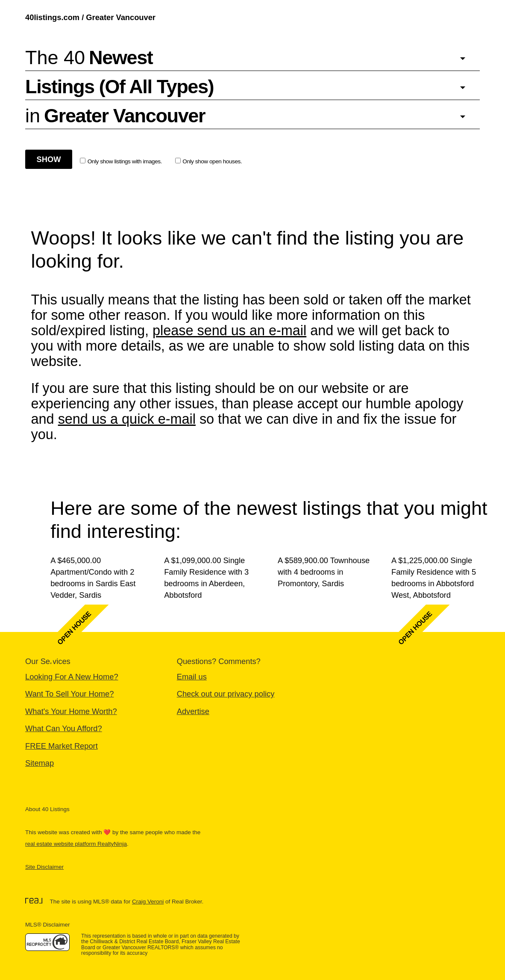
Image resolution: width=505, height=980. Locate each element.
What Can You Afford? (64, 728)
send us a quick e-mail (127, 419)
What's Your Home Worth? (71, 711)
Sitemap (40, 763)
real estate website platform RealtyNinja (76, 844)
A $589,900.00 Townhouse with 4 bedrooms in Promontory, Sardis (324, 572)
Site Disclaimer (44, 867)
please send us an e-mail (229, 331)
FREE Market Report (62, 746)
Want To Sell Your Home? (69, 694)
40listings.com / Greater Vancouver (90, 17)
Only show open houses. (209, 161)
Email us (192, 677)
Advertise (193, 711)
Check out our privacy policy (226, 694)
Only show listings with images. (121, 161)
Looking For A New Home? (72, 677)
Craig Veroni (148, 902)
